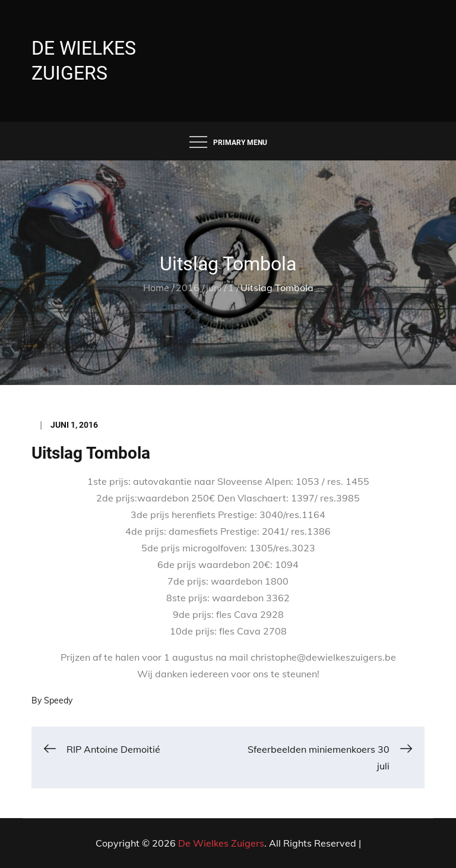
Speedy (58, 700)
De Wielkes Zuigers (221, 843)
